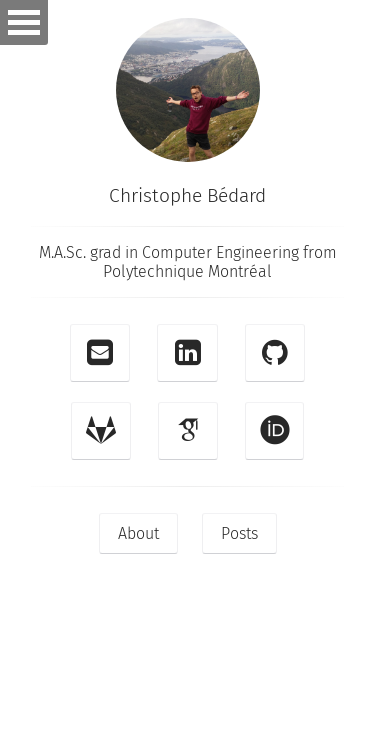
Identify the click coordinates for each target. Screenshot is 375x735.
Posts (239, 533)
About (138, 533)
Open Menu (24, 22)
